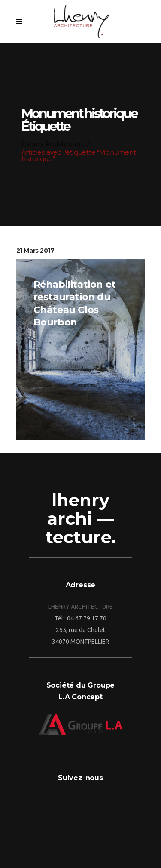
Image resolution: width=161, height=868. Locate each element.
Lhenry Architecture (53, 144)
